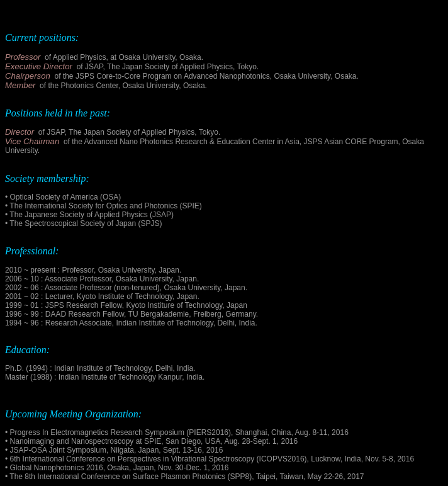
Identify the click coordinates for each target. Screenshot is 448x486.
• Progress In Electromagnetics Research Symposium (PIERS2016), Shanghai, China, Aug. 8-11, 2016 (177, 432)
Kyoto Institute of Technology (125, 297)
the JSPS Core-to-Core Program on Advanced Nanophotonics (166, 76)
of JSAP (90, 67)
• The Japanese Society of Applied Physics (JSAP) (89, 215)
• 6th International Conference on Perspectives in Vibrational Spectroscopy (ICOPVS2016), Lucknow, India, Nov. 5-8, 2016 (210, 459)
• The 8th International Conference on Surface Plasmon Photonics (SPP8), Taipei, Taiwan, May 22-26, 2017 (185, 477)
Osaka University (126, 270)
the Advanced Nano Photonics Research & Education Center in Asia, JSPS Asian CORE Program (235, 142)
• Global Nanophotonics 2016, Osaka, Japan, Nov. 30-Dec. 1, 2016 (117, 468)
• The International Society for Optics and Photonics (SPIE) (104, 206)
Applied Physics (80, 57)
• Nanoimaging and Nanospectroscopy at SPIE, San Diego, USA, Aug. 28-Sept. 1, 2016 (151, 441)
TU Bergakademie (159, 314)
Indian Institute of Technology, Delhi (175, 323)
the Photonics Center (83, 86)
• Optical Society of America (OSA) (63, 197)
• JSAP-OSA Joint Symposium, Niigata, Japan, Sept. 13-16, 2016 (114, 450)
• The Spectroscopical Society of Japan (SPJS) (83, 223)
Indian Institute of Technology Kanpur (120, 377)
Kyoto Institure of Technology (174, 305)
